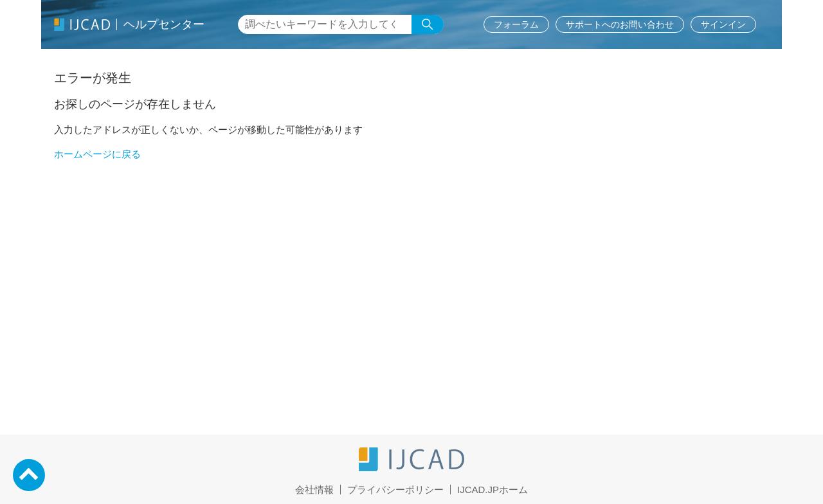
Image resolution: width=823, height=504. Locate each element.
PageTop (29, 475)
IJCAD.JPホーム (493, 490)
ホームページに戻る (97, 154)
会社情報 (314, 490)
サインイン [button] (723, 24)
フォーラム (516, 24)
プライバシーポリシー (395, 490)
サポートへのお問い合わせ (620, 24)
